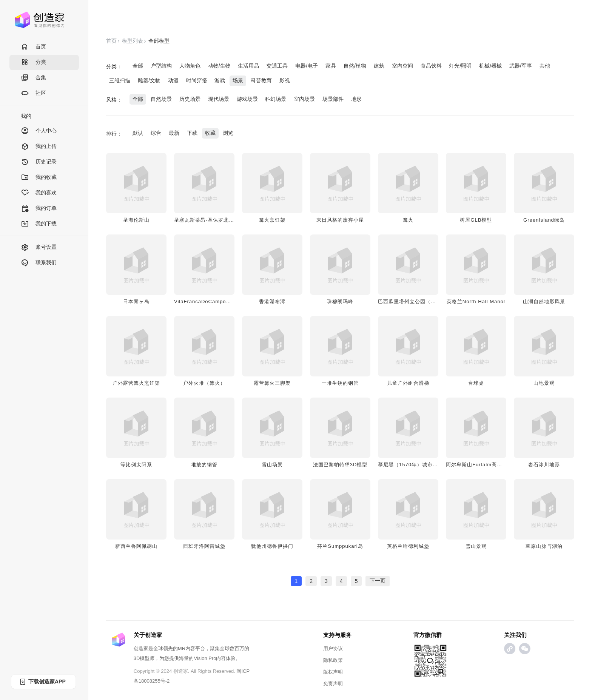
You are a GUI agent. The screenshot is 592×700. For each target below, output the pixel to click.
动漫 (173, 80)
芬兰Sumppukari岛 (340, 546)
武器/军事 (521, 66)
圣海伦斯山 (136, 220)
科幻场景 (276, 99)
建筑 (379, 66)
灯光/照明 (460, 66)
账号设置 (39, 247)
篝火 (408, 220)
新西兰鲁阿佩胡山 (136, 546)
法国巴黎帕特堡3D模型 (340, 465)
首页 (33, 47)
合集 (33, 78)
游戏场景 (247, 99)
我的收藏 (39, 178)
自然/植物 (355, 66)
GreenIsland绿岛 (544, 220)
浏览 (228, 133)
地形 (356, 99)
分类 (33, 62)
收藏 (210, 133)
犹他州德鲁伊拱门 (272, 546)
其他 (545, 66)
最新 (174, 133)
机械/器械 (490, 66)
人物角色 (190, 66)
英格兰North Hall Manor (476, 301)
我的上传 (39, 147)
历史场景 (190, 99)
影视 (285, 80)
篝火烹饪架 (272, 220)
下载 (192, 133)
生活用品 (248, 66)
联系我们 (39, 263)
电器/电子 (307, 66)
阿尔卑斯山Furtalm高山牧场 (479, 465)
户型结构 (161, 66)
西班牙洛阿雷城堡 (204, 546)
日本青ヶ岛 (136, 301)
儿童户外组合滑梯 (408, 383)
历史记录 (39, 162)
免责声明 (333, 684)
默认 (138, 133)
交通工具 (277, 66)
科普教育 (261, 80)
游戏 (220, 80)
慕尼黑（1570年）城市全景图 (413, 465)
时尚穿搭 (197, 80)
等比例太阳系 (136, 465)
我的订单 (39, 209)
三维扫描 (120, 80)
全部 (138, 66)
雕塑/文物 (149, 80)
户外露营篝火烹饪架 (136, 383)
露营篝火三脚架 (272, 383)
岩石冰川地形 (544, 465)
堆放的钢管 (204, 465)
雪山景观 (476, 546)
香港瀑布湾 (272, 301)
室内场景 (304, 99)
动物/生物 (219, 66)
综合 (156, 133)
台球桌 (476, 383)
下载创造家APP (42, 682)
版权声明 (333, 672)
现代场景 (219, 99)
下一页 (378, 581)
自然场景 (161, 99)
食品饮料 (431, 66)
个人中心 (39, 131)
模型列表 (133, 41)
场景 (238, 80)
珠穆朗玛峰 (340, 301)
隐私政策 (333, 660)
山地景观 (544, 383)
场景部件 (333, 99)
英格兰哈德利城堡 (408, 546)
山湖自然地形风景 (544, 301)
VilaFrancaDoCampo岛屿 (205, 301)
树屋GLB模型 (476, 220)
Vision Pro (205, 658)
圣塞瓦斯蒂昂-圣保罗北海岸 (207, 220)
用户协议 (333, 648)
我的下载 (39, 224)
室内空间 (402, 66)
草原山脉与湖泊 (544, 546)
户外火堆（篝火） (204, 383)
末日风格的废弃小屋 (340, 220)
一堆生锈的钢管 (340, 383)
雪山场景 (272, 465)
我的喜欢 (39, 193)
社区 (33, 93)
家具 (331, 66)
